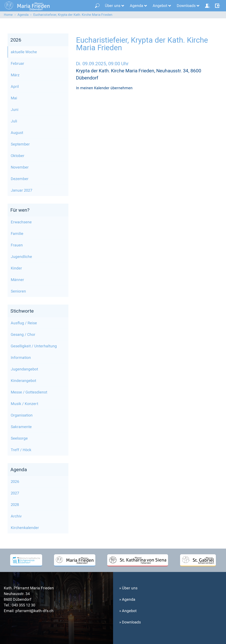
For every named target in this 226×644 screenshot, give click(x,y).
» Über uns (128, 588)
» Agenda (127, 599)
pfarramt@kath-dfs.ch (34, 611)
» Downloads (130, 622)
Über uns (115, 6)
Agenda (139, 6)
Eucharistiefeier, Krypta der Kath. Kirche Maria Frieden (73, 15)
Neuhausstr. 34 (17, 594)
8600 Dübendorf (18, 599)
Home (8, 15)
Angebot (162, 6)
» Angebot (128, 611)
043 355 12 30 (23, 605)
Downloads (188, 6)
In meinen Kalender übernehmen (104, 88)
